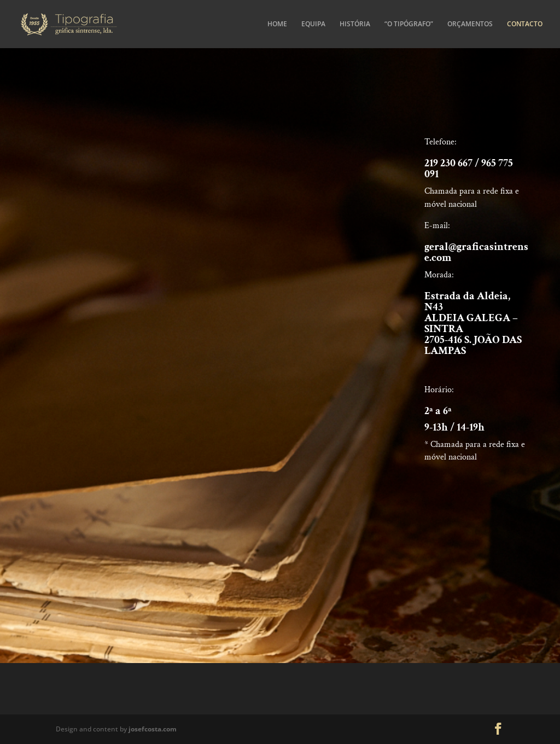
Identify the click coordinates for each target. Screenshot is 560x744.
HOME (277, 24)
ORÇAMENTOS (470, 24)
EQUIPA (313, 24)
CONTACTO (525, 24)
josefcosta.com (153, 729)
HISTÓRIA (355, 24)
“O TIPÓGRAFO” (409, 24)
